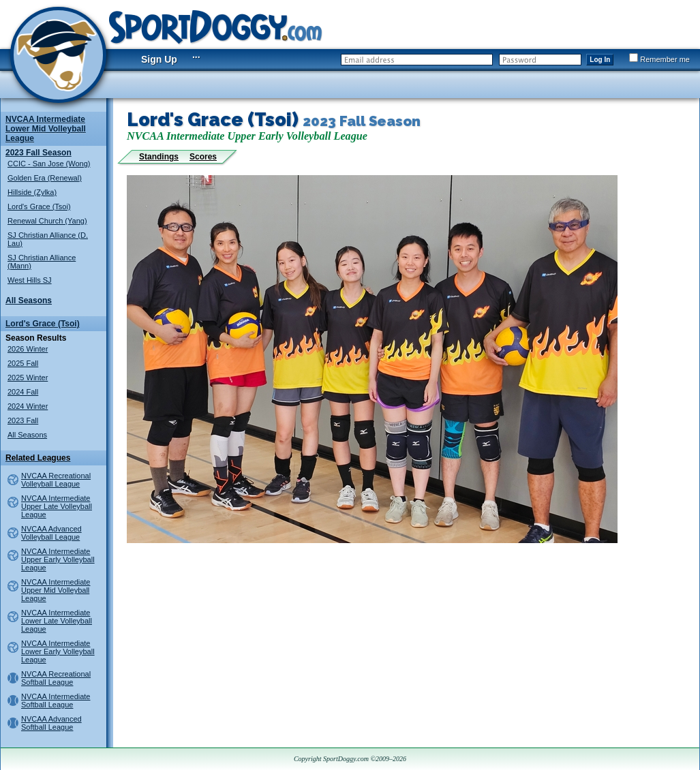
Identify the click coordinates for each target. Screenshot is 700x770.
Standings (159, 157)
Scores (203, 157)
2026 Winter (28, 349)
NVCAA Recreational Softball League (56, 678)
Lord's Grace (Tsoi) (39, 206)
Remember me (659, 59)
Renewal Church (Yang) (47, 221)
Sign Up (159, 59)
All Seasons (29, 301)
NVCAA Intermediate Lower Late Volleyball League (57, 621)
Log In (600, 60)
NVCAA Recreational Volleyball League (56, 480)
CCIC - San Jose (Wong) (49, 164)
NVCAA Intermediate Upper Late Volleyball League (57, 506)
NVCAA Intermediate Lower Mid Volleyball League (46, 129)
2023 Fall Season (39, 153)
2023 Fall (23, 420)
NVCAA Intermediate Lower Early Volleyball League (58, 651)
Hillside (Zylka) (32, 192)
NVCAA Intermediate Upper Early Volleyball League (58, 559)
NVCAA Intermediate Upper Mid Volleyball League (56, 590)
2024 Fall (23, 392)
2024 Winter (28, 406)
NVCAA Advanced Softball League (51, 723)
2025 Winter (28, 378)
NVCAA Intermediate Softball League (56, 700)
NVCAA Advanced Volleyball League (51, 533)
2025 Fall (23, 363)
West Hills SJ (30, 280)
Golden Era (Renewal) (45, 178)
